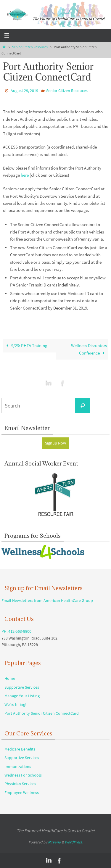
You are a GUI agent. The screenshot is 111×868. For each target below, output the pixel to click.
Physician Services (20, 784)
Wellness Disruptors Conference (89, 349)
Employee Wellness (22, 793)
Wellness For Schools (23, 775)
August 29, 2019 (24, 91)
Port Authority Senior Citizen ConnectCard (42, 713)
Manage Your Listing (22, 696)
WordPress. (74, 842)
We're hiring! (15, 704)
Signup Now (55, 443)
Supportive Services (22, 687)
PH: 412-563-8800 (16, 631)
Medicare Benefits (20, 749)
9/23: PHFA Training (26, 346)
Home (10, 678)
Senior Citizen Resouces (30, 47)
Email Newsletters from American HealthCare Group (47, 600)
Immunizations (18, 766)
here (25, 175)
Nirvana (54, 842)
